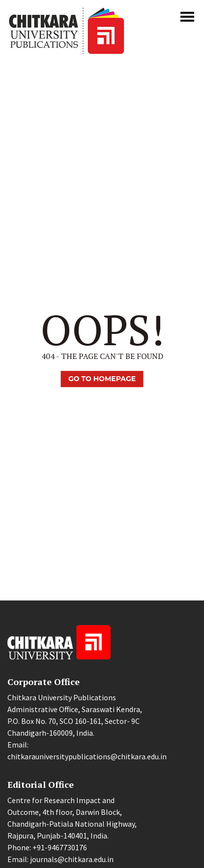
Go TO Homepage (102, 379)
